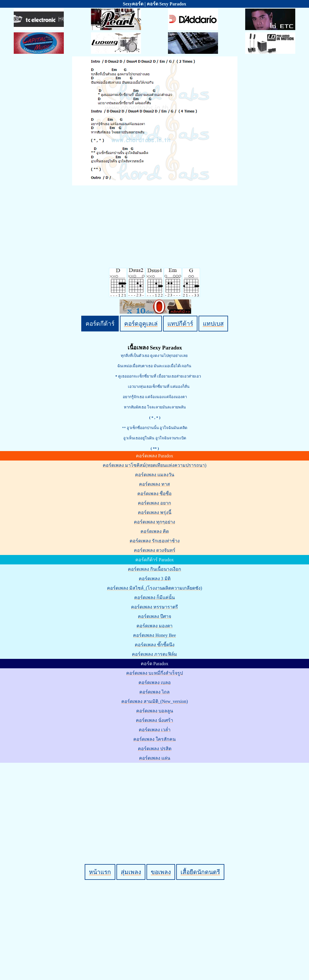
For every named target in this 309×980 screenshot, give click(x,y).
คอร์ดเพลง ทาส (154, 484)
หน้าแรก (100, 872)
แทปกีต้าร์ (180, 324)
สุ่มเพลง (131, 872)
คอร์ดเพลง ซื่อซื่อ (154, 494)
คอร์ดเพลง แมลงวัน (155, 475)
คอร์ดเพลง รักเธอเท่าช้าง (155, 541)
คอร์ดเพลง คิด (155, 531)
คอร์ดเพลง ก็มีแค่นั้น (154, 597)
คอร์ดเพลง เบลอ (155, 682)
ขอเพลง (161, 872)
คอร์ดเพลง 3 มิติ (155, 579)
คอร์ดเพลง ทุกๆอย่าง (154, 522)
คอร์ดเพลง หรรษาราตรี (154, 607)
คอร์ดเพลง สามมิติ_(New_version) (155, 701)
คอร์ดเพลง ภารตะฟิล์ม (154, 654)
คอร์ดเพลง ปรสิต (155, 749)
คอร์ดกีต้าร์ (100, 324)
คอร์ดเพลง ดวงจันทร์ (155, 550)
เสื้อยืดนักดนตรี (200, 872)
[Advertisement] (156, 804)
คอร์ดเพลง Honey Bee (154, 635)
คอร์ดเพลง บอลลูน (155, 711)
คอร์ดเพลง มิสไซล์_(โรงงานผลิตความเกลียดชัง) (155, 588)
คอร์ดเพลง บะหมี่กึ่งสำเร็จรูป (154, 673)
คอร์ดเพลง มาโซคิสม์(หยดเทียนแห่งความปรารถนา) (155, 465)
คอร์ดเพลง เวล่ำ (155, 730)
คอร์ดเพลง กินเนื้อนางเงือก (154, 569)
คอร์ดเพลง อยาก (154, 503)
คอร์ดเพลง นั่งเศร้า (154, 720)
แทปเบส (213, 324)
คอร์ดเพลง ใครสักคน (154, 739)
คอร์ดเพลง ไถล (154, 692)
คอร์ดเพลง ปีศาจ (154, 616)
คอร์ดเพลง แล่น (155, 758)
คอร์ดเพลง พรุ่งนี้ (155, 512)
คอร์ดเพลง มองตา (154, 626)
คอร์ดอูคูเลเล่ (141, 324)
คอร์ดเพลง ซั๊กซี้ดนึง (155, 645)
